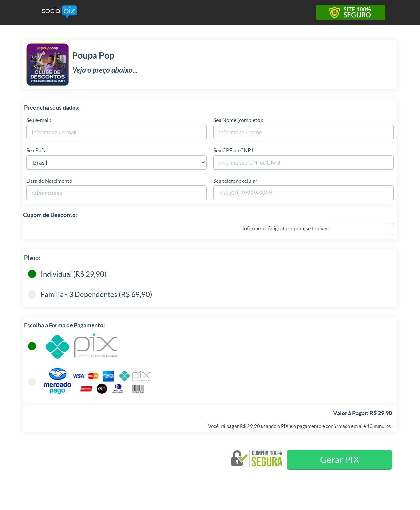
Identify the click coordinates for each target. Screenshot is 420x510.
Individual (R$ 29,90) (67, 273)
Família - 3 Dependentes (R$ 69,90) (90, 293)
